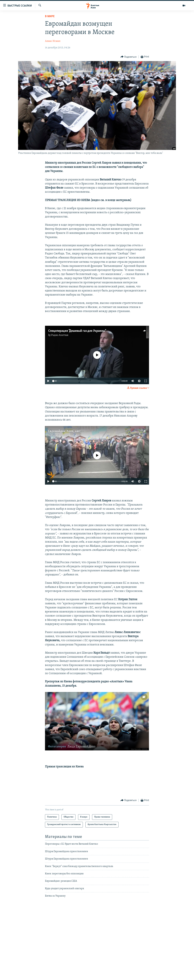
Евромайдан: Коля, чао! (64, 431)
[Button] (129, 57)
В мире (50, 16)
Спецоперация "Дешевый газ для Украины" (77, 331)
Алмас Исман (53, 41)
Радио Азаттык (60, 335)
